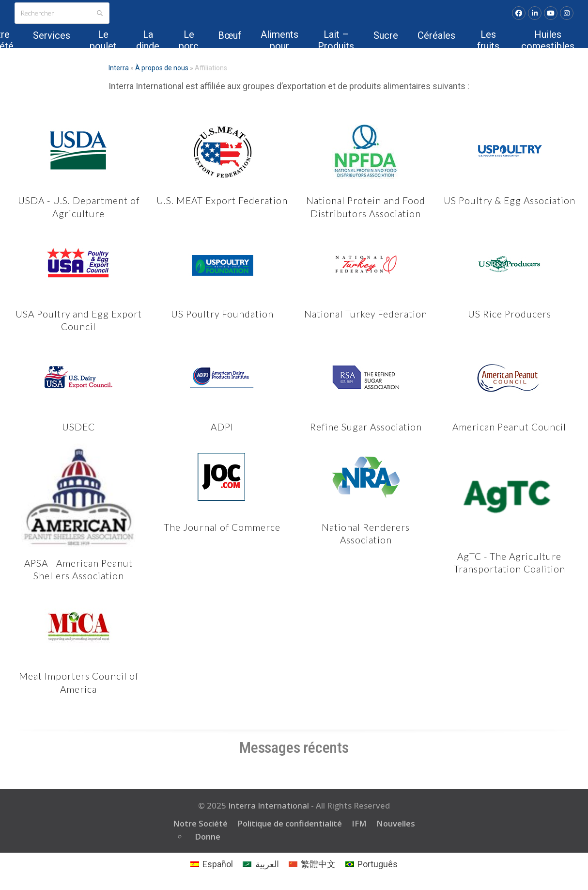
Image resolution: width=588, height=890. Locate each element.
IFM (359, 823)
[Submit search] (100, 13)
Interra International (269, 805)
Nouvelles (396, 823)
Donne (208, 836)
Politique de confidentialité (290, 823)
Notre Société (200, 823)
